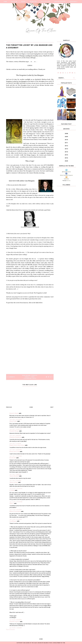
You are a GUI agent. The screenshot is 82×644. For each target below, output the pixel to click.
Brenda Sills (13, 458)
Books (23, 2)
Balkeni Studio (48, 643)
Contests (34, 375)
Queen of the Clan (31, 643)
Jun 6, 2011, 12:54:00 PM (16, 429)
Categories (73, 2)
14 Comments (11, 377)
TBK (64, 643)
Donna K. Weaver (14, 413)
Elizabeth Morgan (14, 431)
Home (5, 2)
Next (52, 407)
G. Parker (12, 490)
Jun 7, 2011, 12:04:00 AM (16, 450)
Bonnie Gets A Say (14, 452)
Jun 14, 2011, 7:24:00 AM (16, 628)
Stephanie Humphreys (15, 437)
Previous (9, 407)
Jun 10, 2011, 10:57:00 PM (16, 489)
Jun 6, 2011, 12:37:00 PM (16, 420)
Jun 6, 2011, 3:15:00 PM (15, 444)
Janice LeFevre (14, 482)
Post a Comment (10, 630)
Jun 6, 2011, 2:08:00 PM (15, 436)
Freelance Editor (60, 2)
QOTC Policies (45, 2)
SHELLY (12, 503)
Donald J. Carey (30, 377)
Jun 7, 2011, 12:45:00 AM (16, 456)
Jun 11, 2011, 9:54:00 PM (16, 519)
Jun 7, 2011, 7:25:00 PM (15, 481)
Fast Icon (68, 181)
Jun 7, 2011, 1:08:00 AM (15, 474)
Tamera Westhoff (14, 476)
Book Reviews (26, 375)
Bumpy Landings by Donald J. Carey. (31, 56)
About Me (14, 2)
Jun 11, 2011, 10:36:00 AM (16, 502)
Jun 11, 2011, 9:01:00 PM (16, 510)
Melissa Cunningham (15, 511)
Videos (34, 378)
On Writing (33, 2)
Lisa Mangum (28, 378)
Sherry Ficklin (13, 421)
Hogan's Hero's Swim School (17, 445)
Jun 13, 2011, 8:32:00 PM (16, 620)
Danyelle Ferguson (15, 622)
